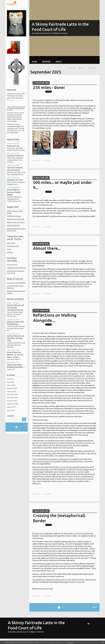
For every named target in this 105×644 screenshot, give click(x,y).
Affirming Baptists (13, 225)
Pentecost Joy (13, 146)
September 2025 (13, 404)
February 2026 (12, 388)
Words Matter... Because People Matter (14, 192)
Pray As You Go (12, 265)
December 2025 (13, 394)
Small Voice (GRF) (13, 246)
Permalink (37, 161)
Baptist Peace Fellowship (16, 219)
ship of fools (11, 243)
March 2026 (11, 385)
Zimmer (10, 322)
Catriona (10, 365)
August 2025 (11, 407)
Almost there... (47, 248)
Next (95, 607)
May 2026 (10, 379)
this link (89, 108)
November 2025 (13, 398)
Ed (8, 352)
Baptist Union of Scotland (16, 222)
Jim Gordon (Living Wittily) (16, 283)
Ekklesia (10, 252)
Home (34, 62)
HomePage (82, 68)
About (59, 62)
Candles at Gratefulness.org (16, 268)
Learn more (70, 642)
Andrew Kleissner (14, 305)
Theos (9, 249)
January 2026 (12, 391)
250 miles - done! (49, 87)
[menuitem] (34, 60)
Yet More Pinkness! (15, 156)
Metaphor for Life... (15, 180)
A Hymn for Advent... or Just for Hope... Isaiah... (15, 355)
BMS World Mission (14, 216)
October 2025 (12, 401)
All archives (11, 410)
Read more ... (11, 100)
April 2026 (11, 382)
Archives (46, 62)
